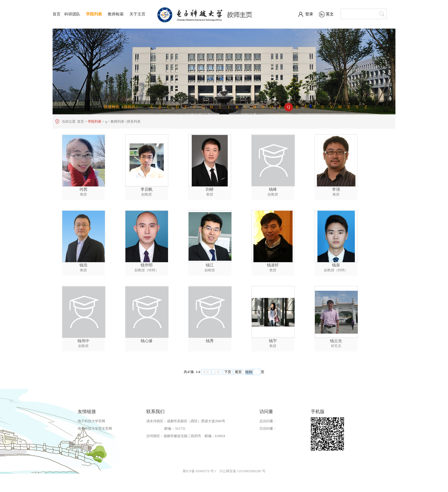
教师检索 (116, 14)
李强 (336, 189)
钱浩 (83, 265)
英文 (330, 14)
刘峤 (210, 189)
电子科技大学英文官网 (95, 429)
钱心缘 (147, 341)
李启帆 (147, 189)
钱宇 (273, 341)
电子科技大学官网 (91, 421)
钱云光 (336, 341)
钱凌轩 (273, 265)
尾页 (238, 372)
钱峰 (273, 189)
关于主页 (137, 14)
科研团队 (72, 14)
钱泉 (336, 265)
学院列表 (94, 14)
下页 (228, 372)
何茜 (83, 189)
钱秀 (210, 341)
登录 (309, 14)
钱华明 (147, 265)
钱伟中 (83, 341)
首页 (57, 14)
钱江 (210, 265)
